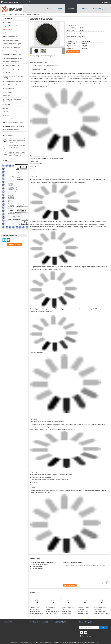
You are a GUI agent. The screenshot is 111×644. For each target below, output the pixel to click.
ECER (98, 642)
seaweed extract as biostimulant (100, 609)
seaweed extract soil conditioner (68, 609)
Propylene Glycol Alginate (10, 26)
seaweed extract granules (50, 609)
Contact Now (74, 52)
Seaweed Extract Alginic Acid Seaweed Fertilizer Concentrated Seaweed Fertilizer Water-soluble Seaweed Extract (17, 149)
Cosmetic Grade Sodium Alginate (12, 58)
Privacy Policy (15, 642)
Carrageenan (6, 105)
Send (103, 627)
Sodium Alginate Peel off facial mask (13, 81)
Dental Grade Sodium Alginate (11, 47)
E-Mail (82, 636)
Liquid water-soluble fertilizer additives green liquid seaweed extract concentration (17, 154)
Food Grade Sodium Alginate (11, 40)
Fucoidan (5, 33)
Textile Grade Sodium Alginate (11, 51)
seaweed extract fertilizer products (35, 609)
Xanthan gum (6, 96)
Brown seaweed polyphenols (11, 130)
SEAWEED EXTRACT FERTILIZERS (13, 126)
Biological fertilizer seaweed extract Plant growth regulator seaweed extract (17, 141)
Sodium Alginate (7, 22)
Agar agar (5, 108)
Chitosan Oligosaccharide (10, 85)
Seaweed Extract (19, 15)
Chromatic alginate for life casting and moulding (13, 77)
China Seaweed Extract (26, 642)
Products (71, 9)
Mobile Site (83, 639)
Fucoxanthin (6, 72)
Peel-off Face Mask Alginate (11, 62)
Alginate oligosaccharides (10, 37)
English (107, 2)
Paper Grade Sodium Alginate (11, 65)
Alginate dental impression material (13, 123)
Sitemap (88, 636)
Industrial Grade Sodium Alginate (12, 44)
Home (49, 9)
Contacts (84, 9)
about (60, 9)
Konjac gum (6, 115)
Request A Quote (100, 9)
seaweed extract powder (48, 56)
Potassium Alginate (8, 89)
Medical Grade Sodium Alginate (12, 55)
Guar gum (5, 112)
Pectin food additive (8, 119)
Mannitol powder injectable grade (12, 69)
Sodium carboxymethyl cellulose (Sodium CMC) (12, 100)
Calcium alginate (7, 92)
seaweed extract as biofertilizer (84, 609)
